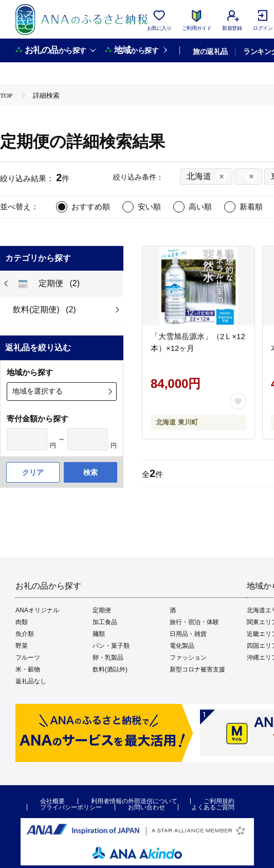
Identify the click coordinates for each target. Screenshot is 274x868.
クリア (33, 472)
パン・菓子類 (111, 646)
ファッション (188, 658)
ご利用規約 (219, 801)
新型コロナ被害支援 (197, 669)
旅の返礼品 (210, 51)
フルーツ (28, 658)
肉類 (22, 622)
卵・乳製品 (108, 658)
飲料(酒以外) (110, 669)
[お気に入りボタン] (238, 401)
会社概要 (52, 801)
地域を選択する (38, 391)
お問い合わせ (147, 807)
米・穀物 (28, 669)
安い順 (149, 207)
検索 (90, 472)
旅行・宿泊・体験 (194, 622)
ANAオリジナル (37, 610)
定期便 (102, 610)
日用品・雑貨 (188, 634)
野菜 (22, 646)
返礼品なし (31, 681)
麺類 (99, 634)
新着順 (251, 207)
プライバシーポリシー (71, 807)
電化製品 (182, 646)
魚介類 (25, 634)
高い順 (200, 207)
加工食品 (105, 622)
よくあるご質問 (213, 807)
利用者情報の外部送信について (134, 801)
